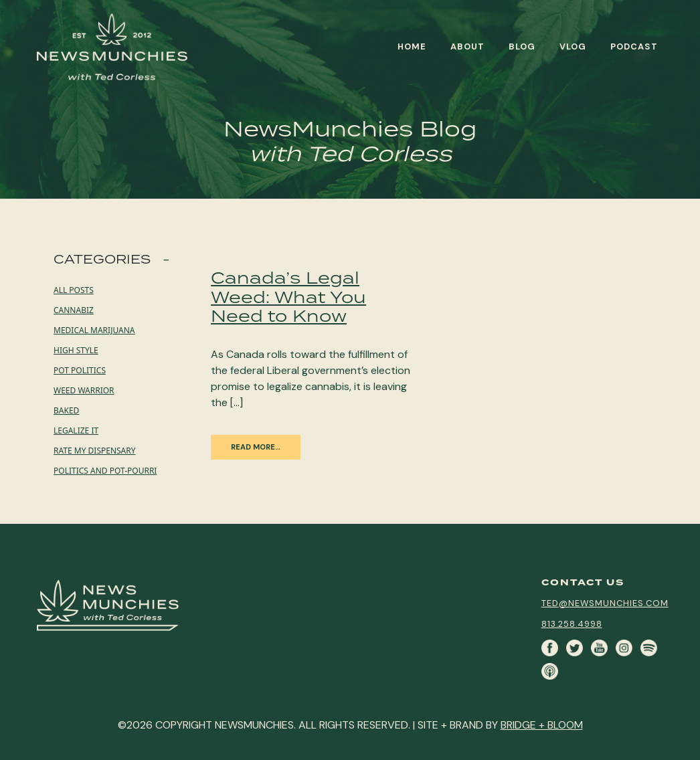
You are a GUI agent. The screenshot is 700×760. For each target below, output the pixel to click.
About (467, 46)
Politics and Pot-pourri (105, 471)
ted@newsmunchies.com (605, 603)
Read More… (256, 447)
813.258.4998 (572, 624)
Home (412, 46)
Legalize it (76, 431)
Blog (522, 46)
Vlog (573, 46)
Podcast (634, 46)
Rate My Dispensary (95, 451)
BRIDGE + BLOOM (542, 725)
